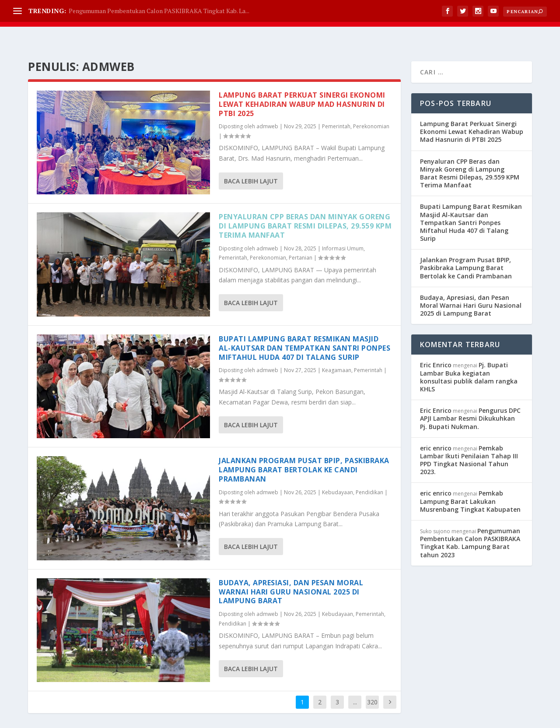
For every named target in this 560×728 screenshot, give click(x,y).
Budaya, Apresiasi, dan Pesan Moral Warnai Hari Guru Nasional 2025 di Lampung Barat (291, 570)
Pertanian (301, 236)
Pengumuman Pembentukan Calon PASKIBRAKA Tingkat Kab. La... (159, 11)
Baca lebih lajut (251, 159)
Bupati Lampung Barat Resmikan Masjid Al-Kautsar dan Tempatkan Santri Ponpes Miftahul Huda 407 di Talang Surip (304, 326)
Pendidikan (369, 470)
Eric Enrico (436, 343)
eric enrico (436, 426)
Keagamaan (337, 348)
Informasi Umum (343, 227)
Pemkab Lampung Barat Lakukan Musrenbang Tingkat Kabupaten (470, 479)
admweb (267, 104)
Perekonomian (371, 104)
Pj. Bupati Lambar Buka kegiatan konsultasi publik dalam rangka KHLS (469, 355)
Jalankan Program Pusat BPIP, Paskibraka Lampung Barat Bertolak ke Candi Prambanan (304, 448)
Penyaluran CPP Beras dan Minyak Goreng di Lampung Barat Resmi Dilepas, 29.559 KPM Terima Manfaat (305, 204)
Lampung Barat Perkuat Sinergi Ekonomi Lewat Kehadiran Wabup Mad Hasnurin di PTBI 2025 (302, 82)
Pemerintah (336, 104)
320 (372, 680)
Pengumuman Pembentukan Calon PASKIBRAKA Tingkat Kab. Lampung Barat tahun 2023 (470, 521)
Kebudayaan (338, 470)
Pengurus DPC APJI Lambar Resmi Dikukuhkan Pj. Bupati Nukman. (470, 396)
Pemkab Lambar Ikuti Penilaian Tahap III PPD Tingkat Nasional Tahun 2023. (469, 438)
